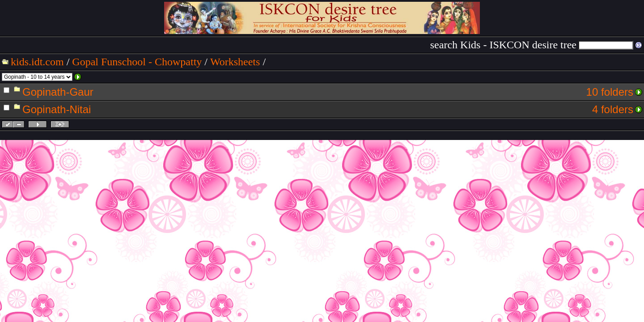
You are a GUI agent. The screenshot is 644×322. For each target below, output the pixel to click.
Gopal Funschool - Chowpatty (137, 62)
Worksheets (235, 62)
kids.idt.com (37, 62)
